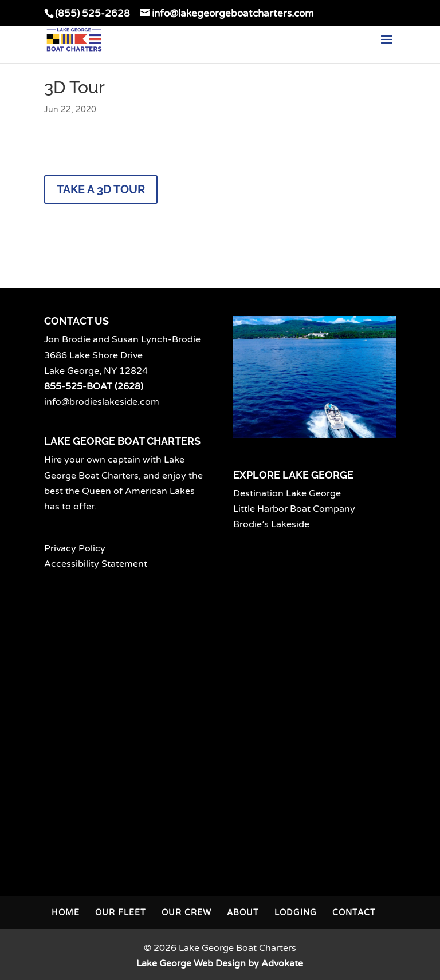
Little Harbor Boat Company (294, 509)
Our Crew (186, 913)
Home (66, 913)
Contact (354, 913)
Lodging (296, 913)
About (243, 913)
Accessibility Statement (96, 564)
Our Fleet (121, 913)
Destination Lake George (287, 493)
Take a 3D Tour (101, 189)
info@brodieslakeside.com (102, 402)
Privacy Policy (75, 548)
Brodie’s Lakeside (271, 524)
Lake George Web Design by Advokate (220, 963)
